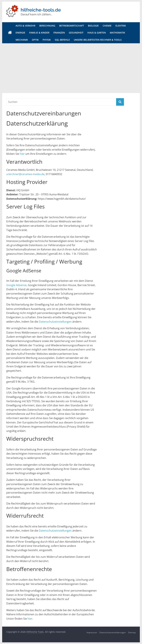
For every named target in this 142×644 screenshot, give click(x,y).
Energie (20, 33)
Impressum (92, 632)
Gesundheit (76, 33)
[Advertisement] (71, 68)
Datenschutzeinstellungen (55, 322)
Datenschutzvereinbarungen (113, 632)
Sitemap (132, 632)
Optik (35, 40)
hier (22, 154)
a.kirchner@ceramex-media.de (25, 174)
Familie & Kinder (39, 33)
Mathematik (117, 33)
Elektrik (121, 26)
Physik (47, 40)
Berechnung (47, 26)
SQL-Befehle (62, 40)
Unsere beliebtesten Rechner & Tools (98, 40)
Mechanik (22, 40)
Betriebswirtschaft (72, 26)
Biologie (93, 26)
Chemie (107, 26)
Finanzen (59, 33)
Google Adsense (16, 285)
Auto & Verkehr (25, 26)
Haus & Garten (97, 33)
